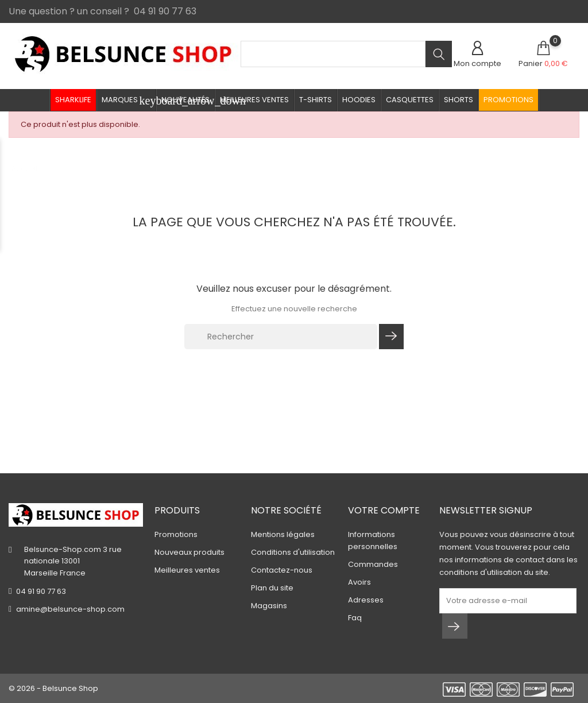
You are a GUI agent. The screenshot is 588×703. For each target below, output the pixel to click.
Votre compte (384, 510)
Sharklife (73, 100)
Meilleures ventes (254, 100)
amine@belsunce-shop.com (70, 609)
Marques (129, 101)
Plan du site (272, 588)
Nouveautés (185, 100)
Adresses (366, 600)
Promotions (508, 100)
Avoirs (359, 582)
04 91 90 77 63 (41, 591)
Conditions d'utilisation (293, 552)
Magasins (269, 606)
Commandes (373, 564)
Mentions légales (283, 534)
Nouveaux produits (189, 552)
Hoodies (359, 100)
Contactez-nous (282, 570)
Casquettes (410, 100)
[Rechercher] (281, 337)
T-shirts (316, 100)
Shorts (459, 100)
